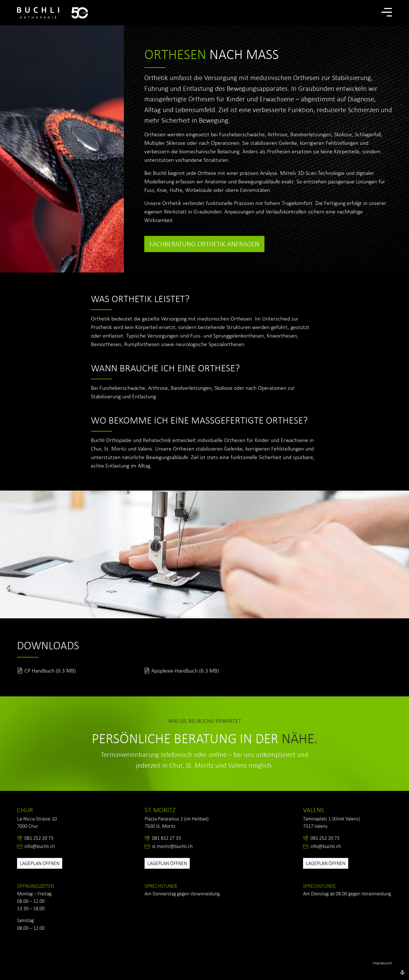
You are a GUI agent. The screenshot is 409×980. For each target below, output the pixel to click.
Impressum (382, 963)
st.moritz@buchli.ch (172, 846)
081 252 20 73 (39, 838)
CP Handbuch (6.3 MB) (50, 671)
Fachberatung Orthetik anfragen (204, 244)
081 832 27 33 (166, 838)
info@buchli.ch (40, 846)
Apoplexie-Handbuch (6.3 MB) (185, 671)
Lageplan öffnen (40, 863)
